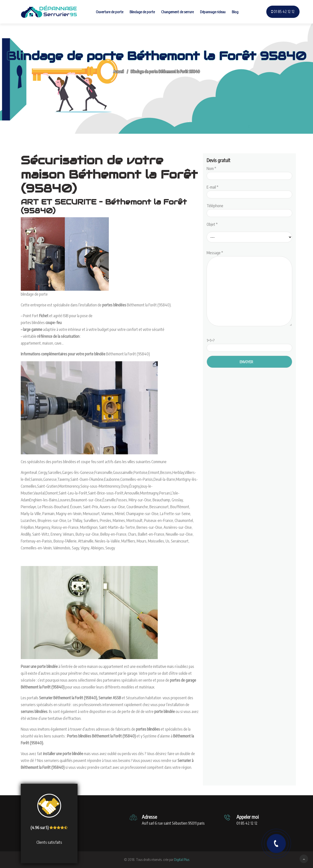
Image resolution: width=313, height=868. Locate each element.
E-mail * (249, 191)
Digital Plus (182, 860)
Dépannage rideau (213, 12)
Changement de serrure (177, 12)
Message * (249, 289)
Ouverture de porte (110, 12)
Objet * (212, 224)
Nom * (249, 172)
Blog (235, 12)
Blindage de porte (142, 12)
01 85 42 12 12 (283, 12)
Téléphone (249, 209)
